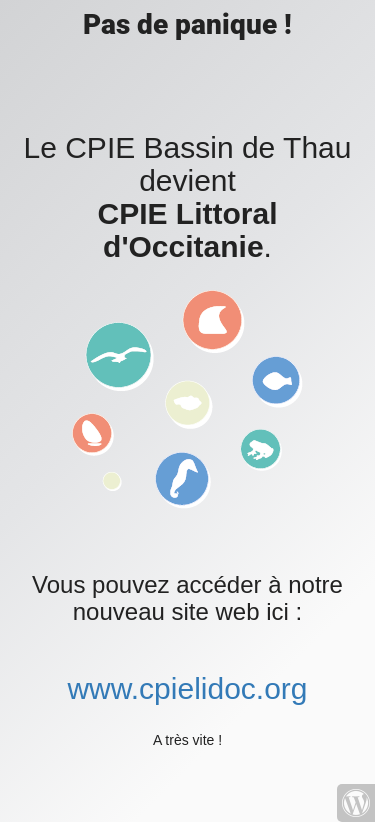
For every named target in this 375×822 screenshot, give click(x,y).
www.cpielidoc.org (187, 688)
